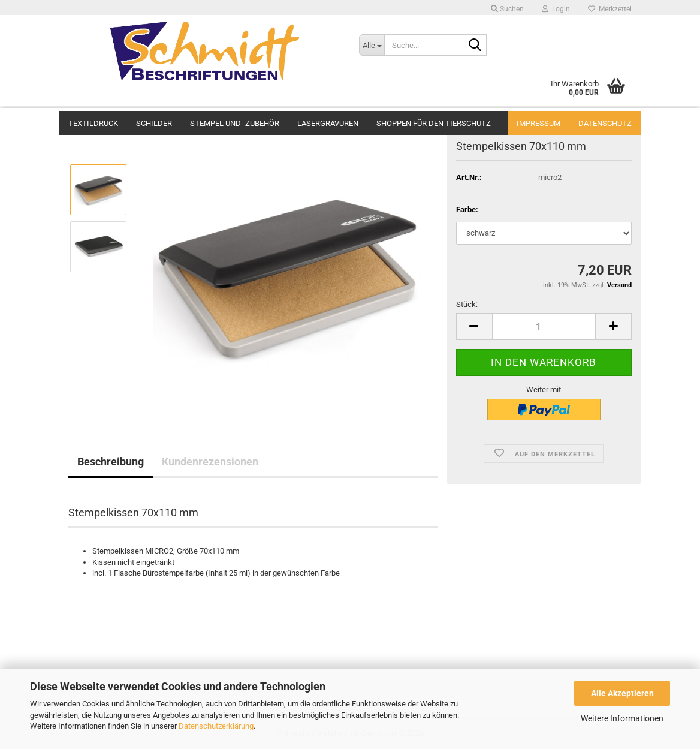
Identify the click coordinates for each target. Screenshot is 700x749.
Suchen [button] (507, 9)
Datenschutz (605, 123)
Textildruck (93, 122)
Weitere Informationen (622, 718)
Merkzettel (610, 9)
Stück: (467, 304)
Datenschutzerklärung (216, 726)
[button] (474, 327)
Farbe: (467, 210)
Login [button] (556, 9)
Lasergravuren (328, 122)
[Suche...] (372, 45)
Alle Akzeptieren (622, 693)
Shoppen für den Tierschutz (434, 122)
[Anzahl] (544, 327)
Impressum (538, 123)
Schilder (154, 122)
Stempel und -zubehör (235, 122)
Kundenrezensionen (210, 461)
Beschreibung (111, 461)
